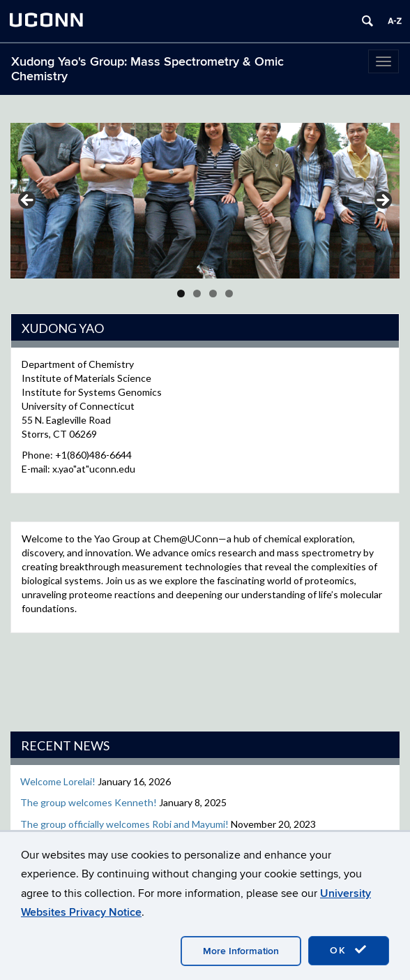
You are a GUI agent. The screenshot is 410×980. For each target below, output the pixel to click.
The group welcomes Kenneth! (89, 802)
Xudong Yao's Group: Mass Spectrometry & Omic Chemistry (147, 69)
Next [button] (382, 201)
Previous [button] (28, 201)
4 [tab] (229, 294)
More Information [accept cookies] (241, 951)
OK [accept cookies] (349, 950)
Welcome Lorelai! (58, 781)
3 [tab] (213, 294)
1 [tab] (181, 294)
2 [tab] (197, 294)
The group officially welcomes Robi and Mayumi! (124, 824)
